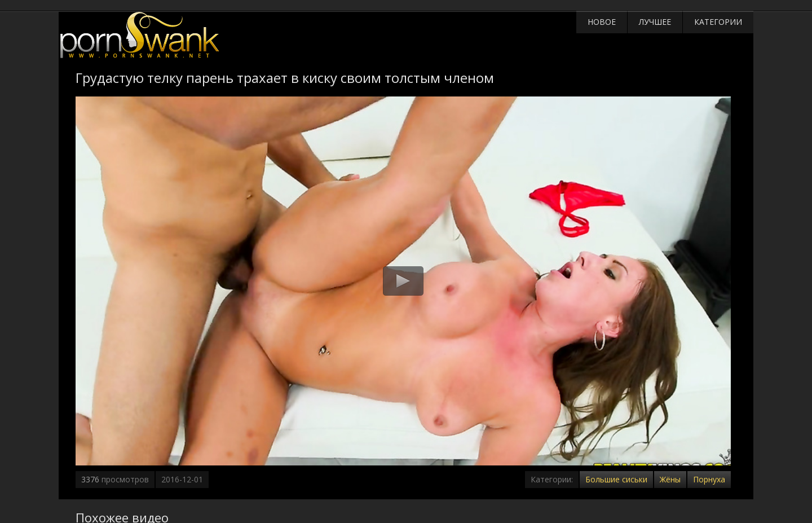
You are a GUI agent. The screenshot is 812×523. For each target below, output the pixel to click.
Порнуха (709, 479)
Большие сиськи (616, 479)
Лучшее (655, 22)
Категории (718, 22)
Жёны (670, 479)
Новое (602, 22)
